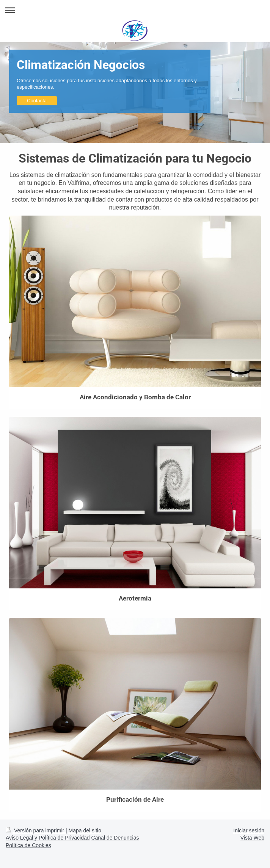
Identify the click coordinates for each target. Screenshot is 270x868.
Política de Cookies (28, 845)
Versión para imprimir (36, 830)
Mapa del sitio (85, 830)
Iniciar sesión (249, 830)
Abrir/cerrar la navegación (135, 10)
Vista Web (252, 838)
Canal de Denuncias (115, 838)
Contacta (37, 101)
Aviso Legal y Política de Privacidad (48, 838)
